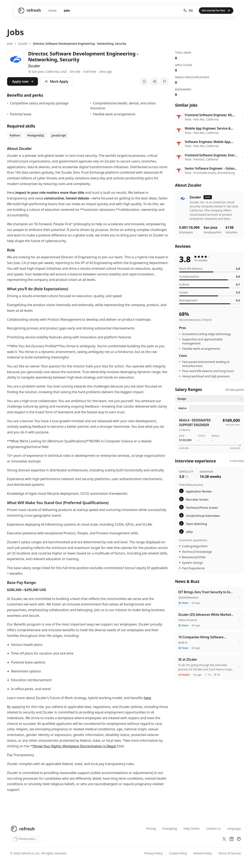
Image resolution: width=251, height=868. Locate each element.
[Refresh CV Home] (20, 12)
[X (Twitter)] (224, 839)
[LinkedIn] (232, 839)
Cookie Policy (178, 854)
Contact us (213, 829)
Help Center (192, 829)
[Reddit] (239, 839)
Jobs (60, 11)
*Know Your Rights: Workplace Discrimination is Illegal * (75, 746)
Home (44, 11)
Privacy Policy (153, 854)
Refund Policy (203, 854)
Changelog (170, 829)
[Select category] (210, 399)
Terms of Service (230, 854)
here (147, 698)
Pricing (151, 829)
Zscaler (23, 44)
